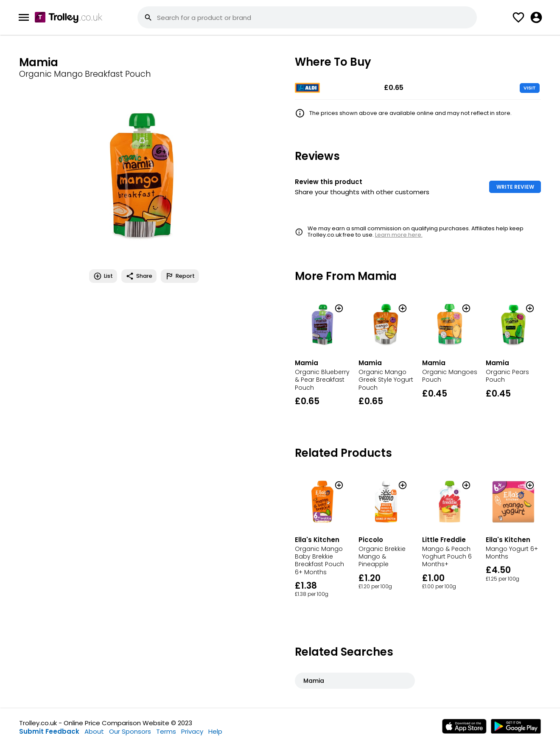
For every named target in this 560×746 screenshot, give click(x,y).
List (103, 276)
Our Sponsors (130, 731)
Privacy (192, 731)
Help (215, 731)
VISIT (530, 88)
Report (180, 276)
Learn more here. (399, 235)
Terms (166, 731)
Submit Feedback (49, 731)
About (94, 731)
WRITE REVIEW (515, 187)
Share (139, 276)
